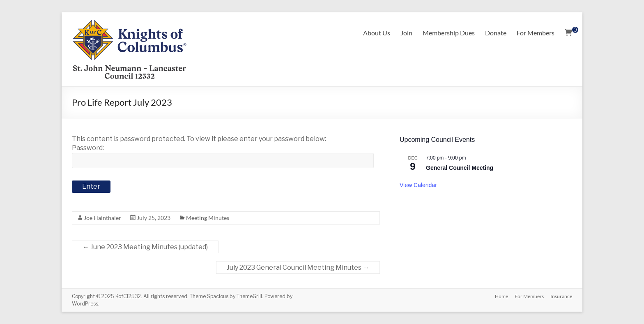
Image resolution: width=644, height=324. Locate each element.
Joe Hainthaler (102, 218)
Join (406, 33)
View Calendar (418, 185)
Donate (496, 33)
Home (501, 296)
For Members (536, 33)
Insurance (561, 296)
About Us (377, 33)
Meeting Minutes (208, 218)
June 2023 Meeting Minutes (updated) (145, 247)
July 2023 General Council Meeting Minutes (298, 267)
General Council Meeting (460, 168)
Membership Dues (449, 33)
